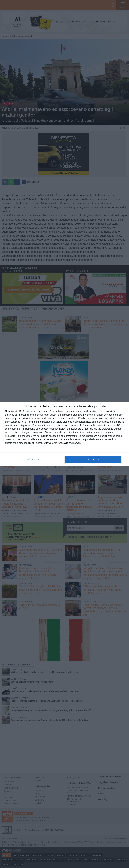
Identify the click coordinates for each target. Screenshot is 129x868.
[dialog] (64, 434)
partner (28, 411)
